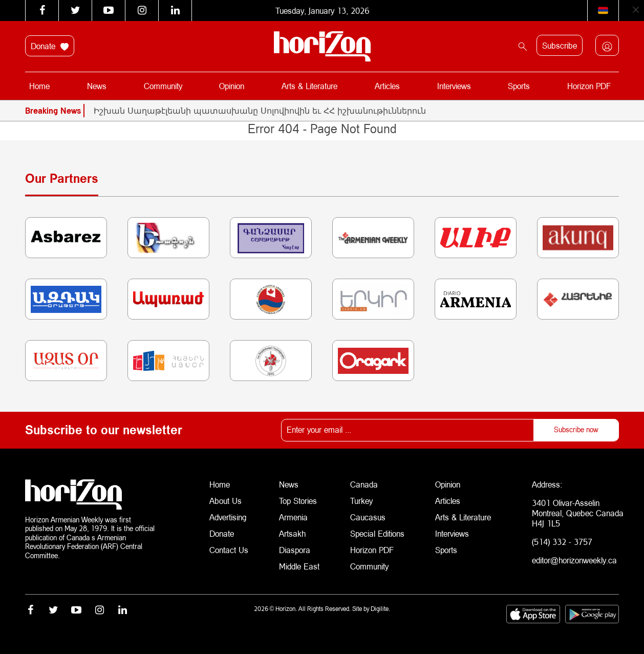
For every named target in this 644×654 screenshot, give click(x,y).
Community (163, 86)
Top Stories (298, 501)
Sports (519, 86)
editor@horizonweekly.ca (574, 560)
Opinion (232, 86)
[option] (356, 111)
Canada (364, 484)
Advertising (228, 517)
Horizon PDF (589, 86)
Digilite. (380, 609)
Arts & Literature (309, 86)
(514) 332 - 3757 (562, 542)
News (97, 86)
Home (39, 86)
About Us (226, 501)
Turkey (361, 501)
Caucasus (368, 517)
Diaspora (295, 550)
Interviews (454, 86)
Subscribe (560, 45)
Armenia (293, 517)
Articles (387, 86)
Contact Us (229, 550)
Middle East (299, 566)
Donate (50, 46)
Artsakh (292, 533)
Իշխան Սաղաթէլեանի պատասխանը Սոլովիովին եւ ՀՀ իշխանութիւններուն (260, 110)
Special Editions (377, 533)
